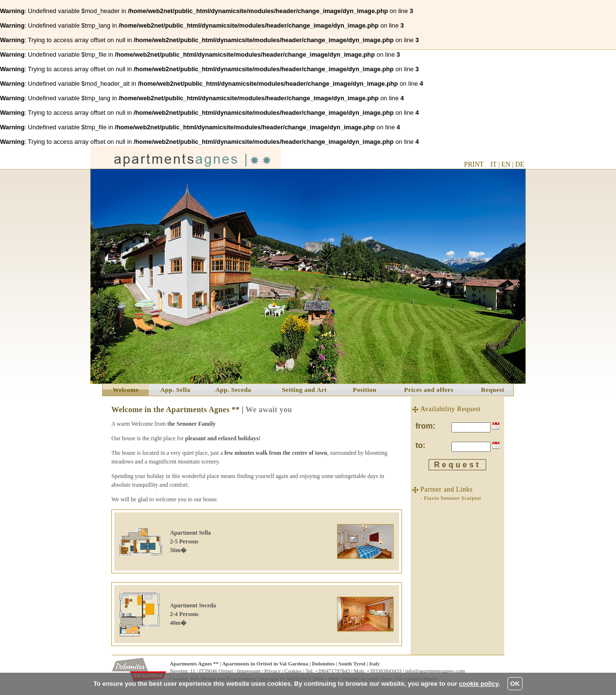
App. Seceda (233, 390)
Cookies (293, 671)
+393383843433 (384, 671)
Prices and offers (429, 390)
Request (493, 390)
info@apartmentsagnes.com (435, 671)
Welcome (126, 390)
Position (365, 390)
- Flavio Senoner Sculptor (451, 498)
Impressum (249, 671)
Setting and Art (304, 390)
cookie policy (479, 684)
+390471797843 (332, 671)
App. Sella (175, 390)
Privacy (273, 671)
